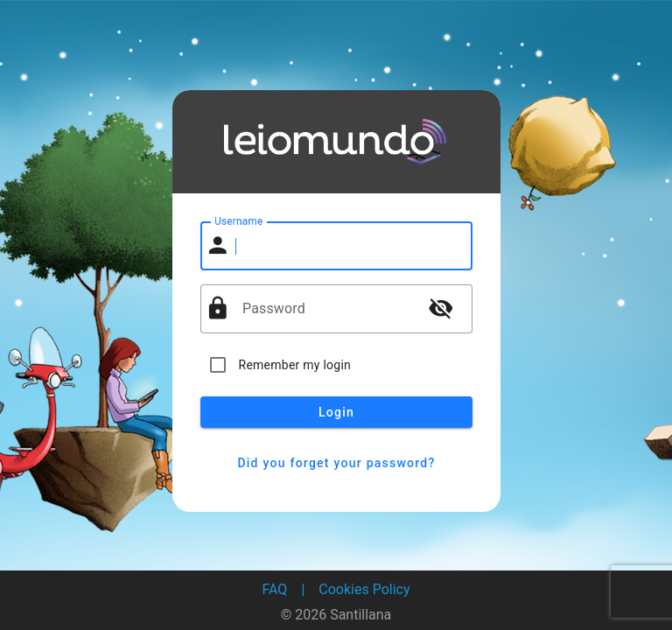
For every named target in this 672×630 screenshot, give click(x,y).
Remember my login (295, 365)
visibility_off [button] (441, 308)
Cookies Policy (364, 589)
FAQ (275, 589)
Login (336, 412)
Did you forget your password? (336, 463)
